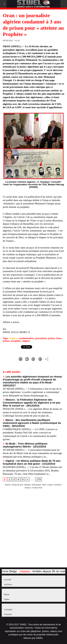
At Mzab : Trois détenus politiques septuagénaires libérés (25, 445)
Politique (27, 485)
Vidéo (7, 599)
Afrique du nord (17, 485)
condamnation (26, 338)
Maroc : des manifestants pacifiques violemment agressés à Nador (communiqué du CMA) (32, 423)
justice (51, 338)
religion (26, 341)
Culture (50, 485)
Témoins (8, 614)
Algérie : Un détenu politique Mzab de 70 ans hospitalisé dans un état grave (32, 462)
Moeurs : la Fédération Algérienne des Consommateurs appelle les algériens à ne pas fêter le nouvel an (32, 403)
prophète (16, 341)
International (37, 485)
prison (6, 341)
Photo (7, 594)
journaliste (41, 338)
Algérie (13, 338)
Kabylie (8, 485)
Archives (8, 584)
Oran (59, 338)
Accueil (7, 579)
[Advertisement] (32, 530)
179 (39, 479)
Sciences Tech (37, 488)
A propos (8, 609)
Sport (44, 485)
